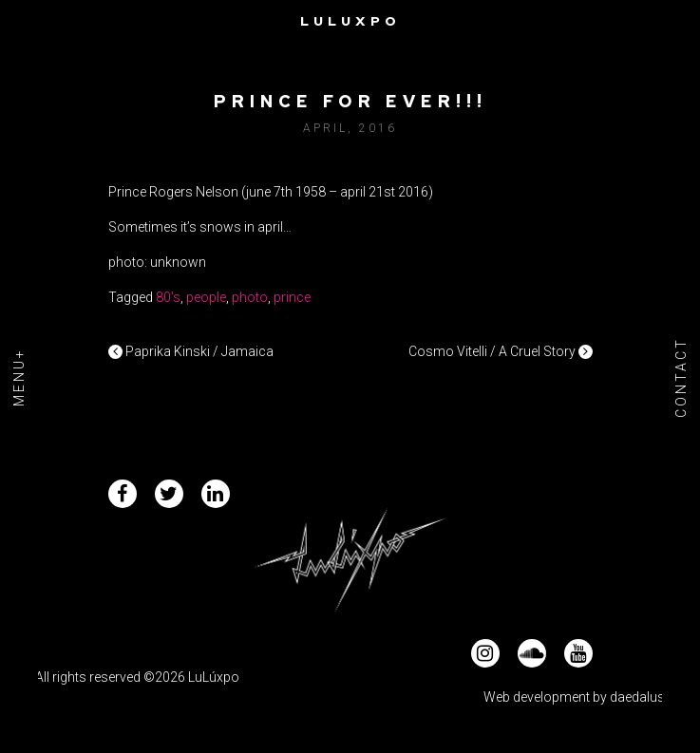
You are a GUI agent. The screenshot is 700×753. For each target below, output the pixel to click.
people (206, 297)
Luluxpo (350, 21)
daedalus (637, 697)
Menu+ (19, 377)
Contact (681, 376)
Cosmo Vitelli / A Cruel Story (501, 351)
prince (292, 297)
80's (168, 297)
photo (250, 297)
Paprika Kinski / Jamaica (191, 351)
